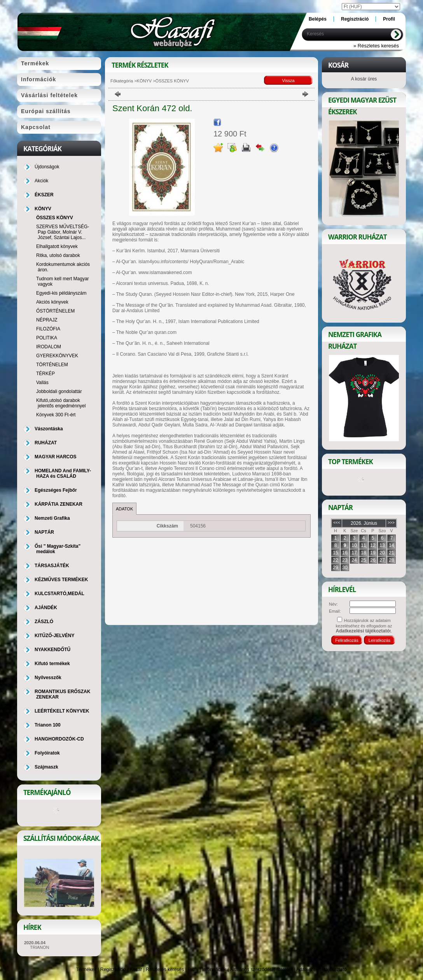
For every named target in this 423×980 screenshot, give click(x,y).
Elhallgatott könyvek (57, 246)
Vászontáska (49, 429)
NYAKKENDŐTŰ (52, 650)
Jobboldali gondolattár (59, 391)
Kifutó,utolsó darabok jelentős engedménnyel (61, 403)
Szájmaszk (46, 767)
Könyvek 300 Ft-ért (56, 415)
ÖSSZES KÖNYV (55, 218)
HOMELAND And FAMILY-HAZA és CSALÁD (63, 473)
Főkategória (122, 81)
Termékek (86, 970)
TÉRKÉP (45, 374)
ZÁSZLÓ (44, 622)
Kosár (136, 970)
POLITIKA (47, 338)
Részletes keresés (165, 970)
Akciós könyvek (52, 302)
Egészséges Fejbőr (56, 490)
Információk (214, 970)
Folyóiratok (47, 753)
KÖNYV (144, 81)
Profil (193, 970)
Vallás (42, 383)
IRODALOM (49, 347)
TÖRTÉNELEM (52, 365)
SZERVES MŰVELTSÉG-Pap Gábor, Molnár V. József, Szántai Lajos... (63, 232)
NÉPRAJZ (47, 320)
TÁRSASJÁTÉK (52, 566)
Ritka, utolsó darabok (58, 255)
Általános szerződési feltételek (261, 970)
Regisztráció (113, 970)
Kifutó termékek (52, 664)
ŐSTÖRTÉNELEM (55, 311)
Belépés (318, 19)
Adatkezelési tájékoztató (321, 970)
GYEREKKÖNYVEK (57, 356)
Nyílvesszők (48, 678)
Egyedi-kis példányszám (61, 293)
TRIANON (40, 947)
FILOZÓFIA (48, 329)
